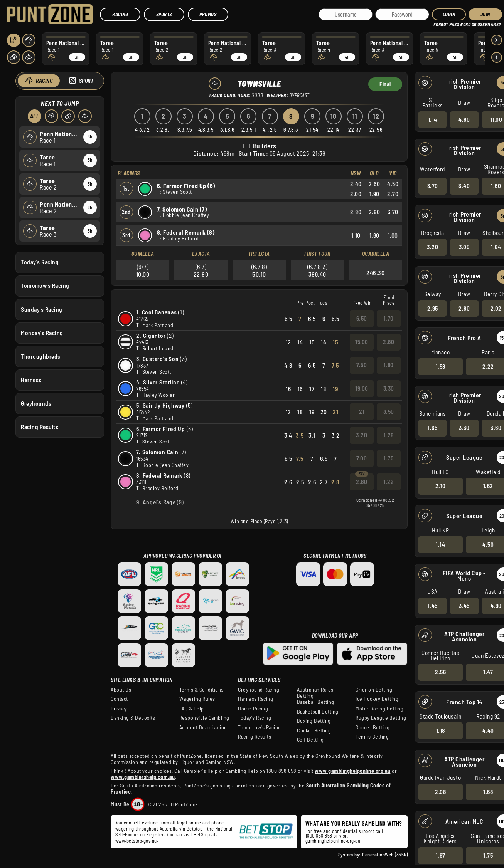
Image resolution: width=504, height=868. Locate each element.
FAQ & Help (192, 709)
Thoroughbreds (41, 356)
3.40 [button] (464, 186)
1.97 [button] (440, 855)
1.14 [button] (432, 119)
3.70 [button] (432, 186)
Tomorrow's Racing (45, 285)
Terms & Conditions (201, 690)
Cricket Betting (314, 730)
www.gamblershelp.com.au (143, 777)
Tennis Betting (372, 737)
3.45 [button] (464, 605)
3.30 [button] (464, 428)
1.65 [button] (432, 428)
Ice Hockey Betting (377, 699)
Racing (120, 14)
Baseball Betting (316, 702)
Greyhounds (36, 403)
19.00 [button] (362, 388)
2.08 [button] (440, 791)
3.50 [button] (389, 411)
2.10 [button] (440, 486)
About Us (121, 690)
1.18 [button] (440, 730)
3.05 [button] (464, 247)
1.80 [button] (389, 365)
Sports (164, 14)
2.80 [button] (464, 308)
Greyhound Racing (259, 690)
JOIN (485, 14)
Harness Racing (255, 699)
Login (449, 14)
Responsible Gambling (204, 718)
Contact (119, 699)
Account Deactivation (203, 727)
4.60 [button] (464, 119)
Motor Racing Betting (379, 709)
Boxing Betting (314, 721)
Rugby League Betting (381, 718)
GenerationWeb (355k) (385, 855)
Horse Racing (253, 709)
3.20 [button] (432, 247)
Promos (208, 14)
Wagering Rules (197, 699)
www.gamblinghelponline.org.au (353, 771)
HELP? (439, 23)
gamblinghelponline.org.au (333, 841)
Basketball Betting (318, 712)
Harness (31, 379)
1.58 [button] (440, 366)
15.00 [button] (362, 342)
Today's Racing (40, 262)
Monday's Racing (42, 332)
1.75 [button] (389, 458)
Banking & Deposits (133, 718)
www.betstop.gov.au (136, 841)
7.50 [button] (362, 365)
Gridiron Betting (374, 690)
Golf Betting (310, 740)
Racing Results (40, 427)
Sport (86, 81)
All (34, 116)
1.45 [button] (432, 605)
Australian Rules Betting (315, 693)
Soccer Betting (373, 727)
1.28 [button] (389, 435)
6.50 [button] (362, 318)
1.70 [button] (389, 318)
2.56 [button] (440, 672)
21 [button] (362, 411)
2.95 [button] (432, 308)
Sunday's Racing (42, 309)
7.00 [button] (362, 458)
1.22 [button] (389, 482)
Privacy (119, 709)
